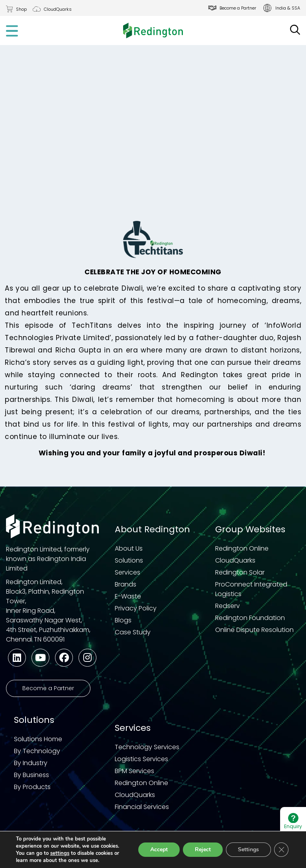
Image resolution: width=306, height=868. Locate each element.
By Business (31, 775)
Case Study (133, 632)
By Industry (31, 763)
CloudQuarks (58, 9)
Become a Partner (238, 8)
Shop (21, 9)
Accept (159, 849)
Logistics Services (141, 759)
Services (127, 572)
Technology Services (147, 747)
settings (60, 853)
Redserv (228, 606)
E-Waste (128, 596)
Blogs (123, 620)
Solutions (129, 560)
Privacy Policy (136, 608)
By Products (32, 787)
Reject (203, 849)
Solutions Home (38, 739)
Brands (126, 584)
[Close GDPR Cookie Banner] (281, 850)
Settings (248, 849)
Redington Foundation (250, 618)
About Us (129, 548)
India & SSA (288, 8)
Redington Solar (240, 572)
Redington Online (242, 548)
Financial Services (142, 807)
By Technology (37, 751)
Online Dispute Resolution (254, 630)
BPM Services (134, 771)
